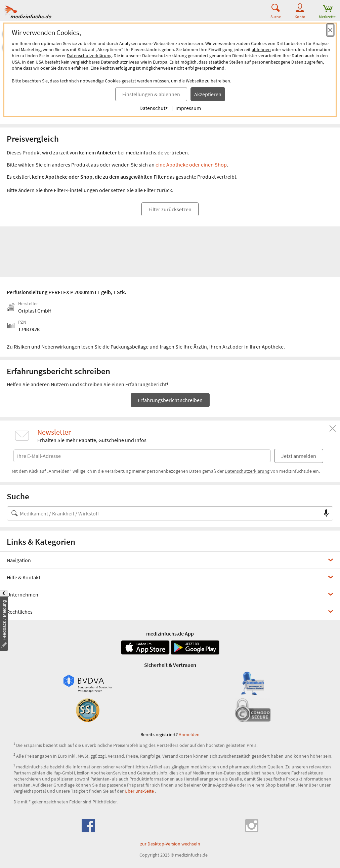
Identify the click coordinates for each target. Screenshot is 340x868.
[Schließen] (333, 429)
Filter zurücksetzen (170, 209)
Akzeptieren (208, 94)
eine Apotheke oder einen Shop (191, 165)
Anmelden (189, 734)
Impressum (188, 108)
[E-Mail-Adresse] (142, 455)
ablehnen (261, 49)
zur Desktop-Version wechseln (170, 844)
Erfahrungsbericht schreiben (170, 400)
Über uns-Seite (140, 791)
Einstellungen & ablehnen (151, 94)
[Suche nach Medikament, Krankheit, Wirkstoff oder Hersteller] (163, 513)
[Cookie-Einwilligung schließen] (330, 30)
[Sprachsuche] (326, 513)
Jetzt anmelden (299, 456)
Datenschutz (154, 108)
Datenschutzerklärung (89, 56)
